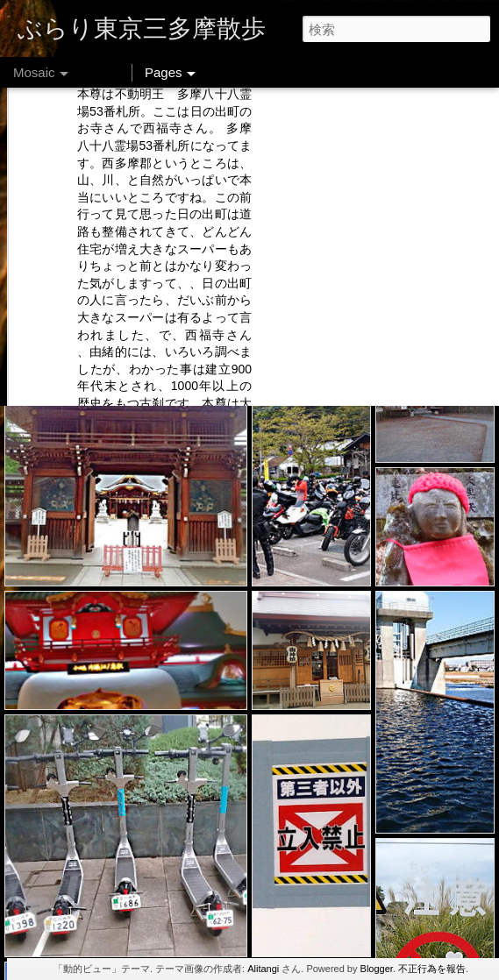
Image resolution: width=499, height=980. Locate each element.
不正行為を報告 (432, 969)
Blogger (377, 969)
